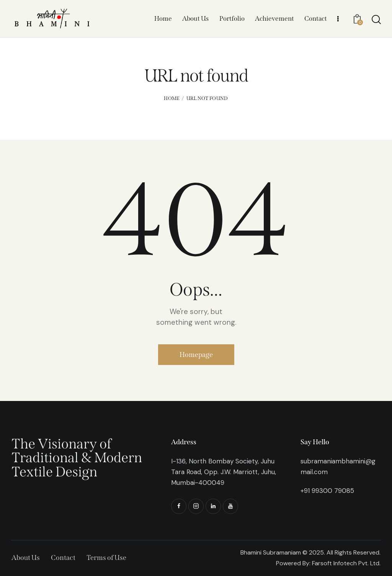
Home (172, 98)
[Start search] (376, 20)
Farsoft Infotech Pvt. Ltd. (346, 563)
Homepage (196, 355)
